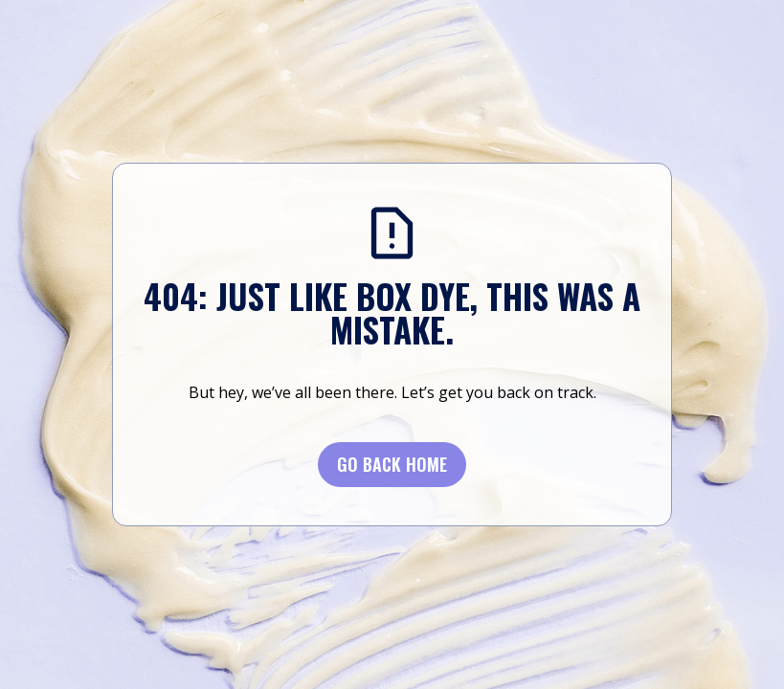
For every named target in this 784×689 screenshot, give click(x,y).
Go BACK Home (392, 464)
